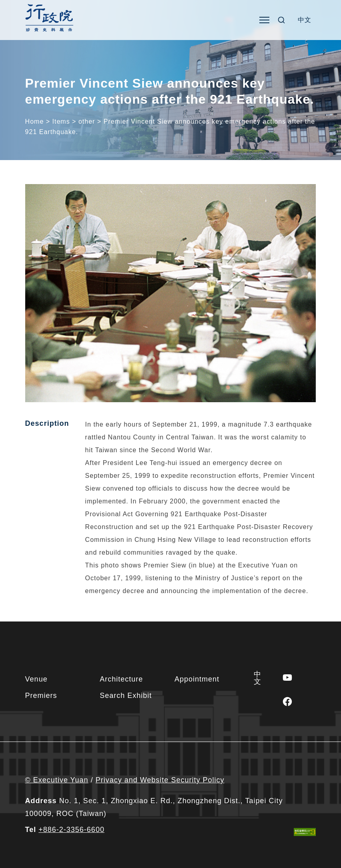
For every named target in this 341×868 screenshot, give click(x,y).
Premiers (41, 696)
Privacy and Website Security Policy (160, 780)
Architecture (121, 679)
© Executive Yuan (57, 780)
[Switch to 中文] (305, 20)
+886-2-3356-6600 (71, 830)
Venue (36, 679)
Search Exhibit (126, 696)
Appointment (197, 679)
